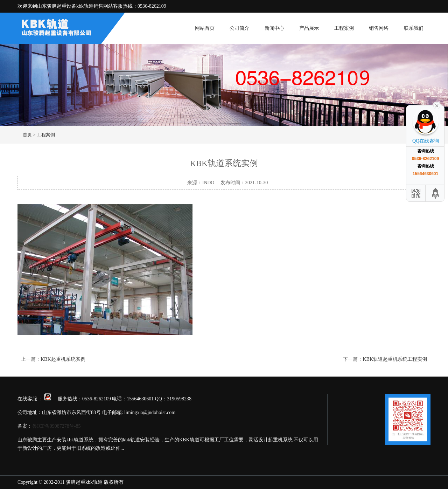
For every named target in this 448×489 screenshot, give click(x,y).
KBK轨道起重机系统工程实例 (395, 359)
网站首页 (205, 28)
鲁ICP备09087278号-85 (56, 426)
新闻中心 (274, 28)
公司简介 (239, 28)
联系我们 (414, 28)
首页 (27, 135)
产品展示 (309, 28)
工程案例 (344, 28)
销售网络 (379, 28)
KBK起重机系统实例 (63, 359)
